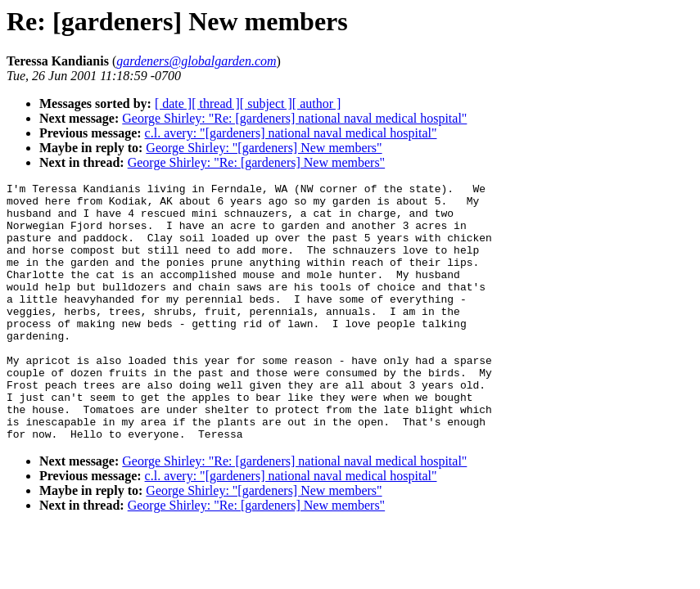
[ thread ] (216, 103)
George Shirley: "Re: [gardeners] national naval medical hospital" (294, 118)
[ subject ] (266, 103)
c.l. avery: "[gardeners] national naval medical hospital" (291, 133)
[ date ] (173, 103)
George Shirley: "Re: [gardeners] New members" (256, 162)
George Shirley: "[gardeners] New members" (264, 148)
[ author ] (317, 103)
